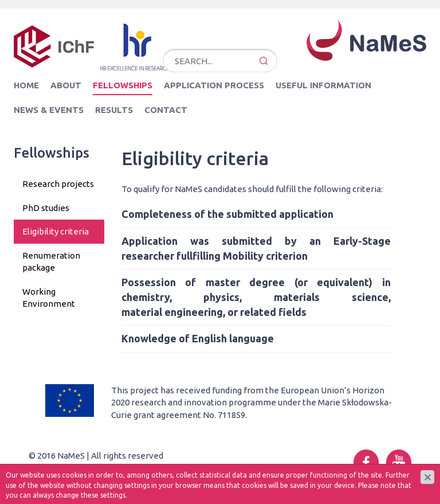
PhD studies (46, 208)
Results (114, 110)
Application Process (214, 85)
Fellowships (123, 85)
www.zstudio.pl (117, 468)
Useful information (323, 85)
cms (76, 468)
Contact (166, 110)
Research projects (58, 184)
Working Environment (49, 298)
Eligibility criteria (56, 231)
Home (26, 85)
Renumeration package (51, 261)
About (66, 85)
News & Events (49, 110)
